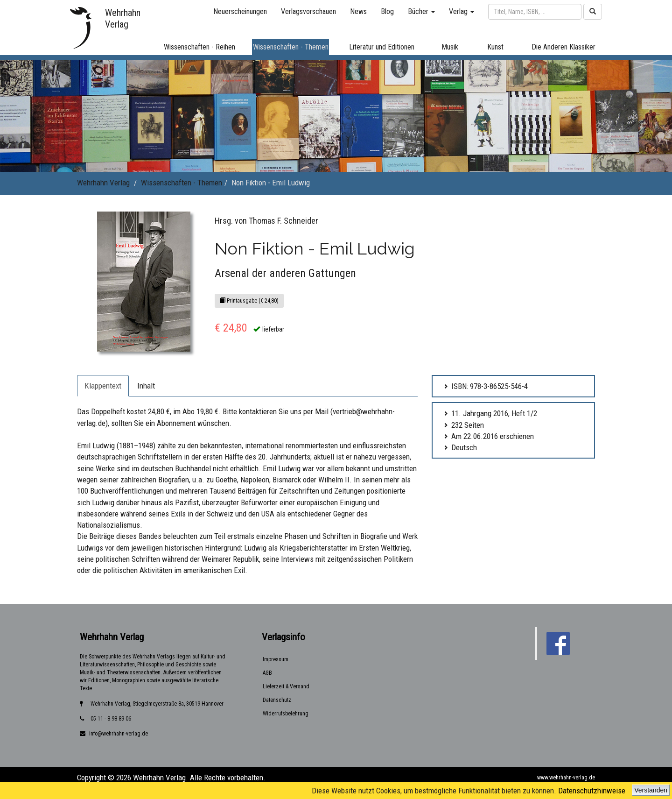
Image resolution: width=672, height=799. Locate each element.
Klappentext (103, 386)
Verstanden (651, 790)
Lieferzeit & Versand (286, 686)
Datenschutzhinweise (592, 791)
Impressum (276, 659)
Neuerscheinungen (240, 11)
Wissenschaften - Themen (182, 183)
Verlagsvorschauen (308, 11)
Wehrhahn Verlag (103, 183)
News (358, 11)
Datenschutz (277, 700)
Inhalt (146, 386)
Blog (387, 11)
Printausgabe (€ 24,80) (249, 301)
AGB (267, 673)
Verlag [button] (462, 11)
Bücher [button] (421, 11)
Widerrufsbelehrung (286, 714)
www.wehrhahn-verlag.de (566, 778)
